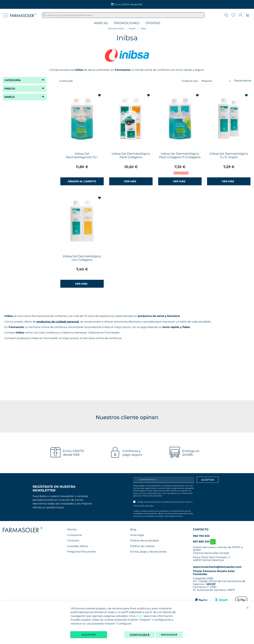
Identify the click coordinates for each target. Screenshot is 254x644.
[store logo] (23, 15)
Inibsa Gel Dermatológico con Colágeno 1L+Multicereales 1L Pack (82, 260)
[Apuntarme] (208, 480)
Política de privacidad (152, 496)
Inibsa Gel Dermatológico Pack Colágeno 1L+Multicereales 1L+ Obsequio (131, 159)
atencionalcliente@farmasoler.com (217, 567)
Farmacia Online (116, 29)
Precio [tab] (10, 89)
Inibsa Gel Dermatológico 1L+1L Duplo (229, 155)
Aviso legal (137, 535)
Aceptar (89, 635)
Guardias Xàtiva (78, 546)
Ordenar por (190, 81)
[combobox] (123, 15)
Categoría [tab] (13, 80)
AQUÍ (140, 616)
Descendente (243, 80)
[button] (100, 95)
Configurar (140, 635)
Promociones (127, 23)
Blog (133, 529)
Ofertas (153, 23)
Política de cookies (142, 546)
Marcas (101, 23)
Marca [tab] (10, 97)
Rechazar (169, 635)
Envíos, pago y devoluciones (148, 552)
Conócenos (74, 535)
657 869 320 (204, 542)
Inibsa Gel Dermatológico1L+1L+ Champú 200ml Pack (82, 157)
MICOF (211, 584)
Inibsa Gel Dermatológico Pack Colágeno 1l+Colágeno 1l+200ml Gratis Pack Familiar (180, 159)
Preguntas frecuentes (81, 552)
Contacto (73, 540)
